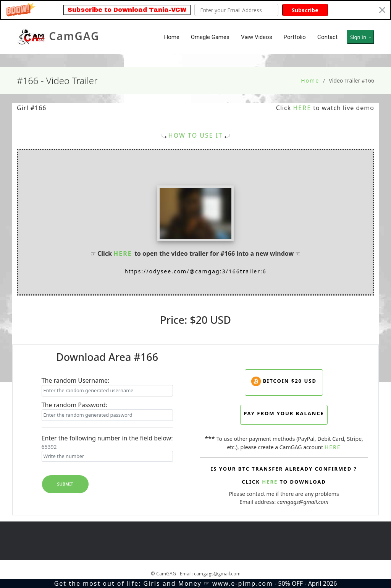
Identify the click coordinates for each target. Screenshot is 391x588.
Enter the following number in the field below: (107, 438)
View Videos (257, 37)
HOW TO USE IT (195, 135)
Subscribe (305, 10)
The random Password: (74, 405)
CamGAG (58, 37)
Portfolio (295, 37)
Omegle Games (210, 37)
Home (172, 37)
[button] (195, 10)
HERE (302, 108)
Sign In (359, 37)
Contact (327, 37)
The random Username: (76, 380)
